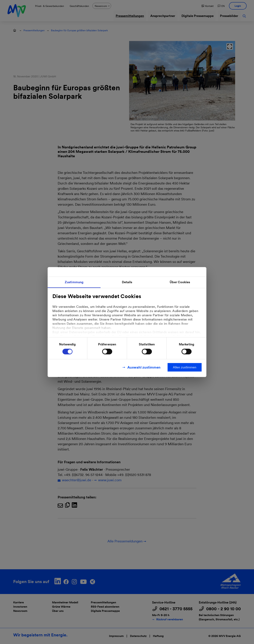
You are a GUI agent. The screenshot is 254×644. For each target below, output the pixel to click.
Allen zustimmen (185, 367)
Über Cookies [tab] (180, 282)
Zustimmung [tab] (74, 282)
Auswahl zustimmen (144, 367)
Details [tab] (127, 282)
